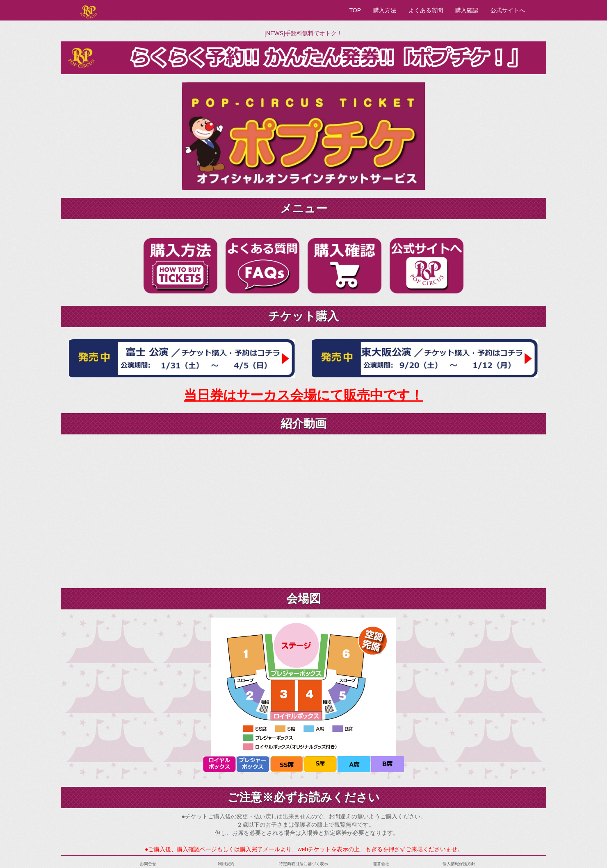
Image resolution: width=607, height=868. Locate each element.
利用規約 (226, 864)
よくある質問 (426, 10)
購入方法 (385, 10)
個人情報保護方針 (459, 864)
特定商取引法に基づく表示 (303, 864)
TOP (355, 10)
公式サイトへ (508, 10)
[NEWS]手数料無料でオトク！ (303, 33)
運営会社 (381, 864)
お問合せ (148, 864)
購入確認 (467, 10)
